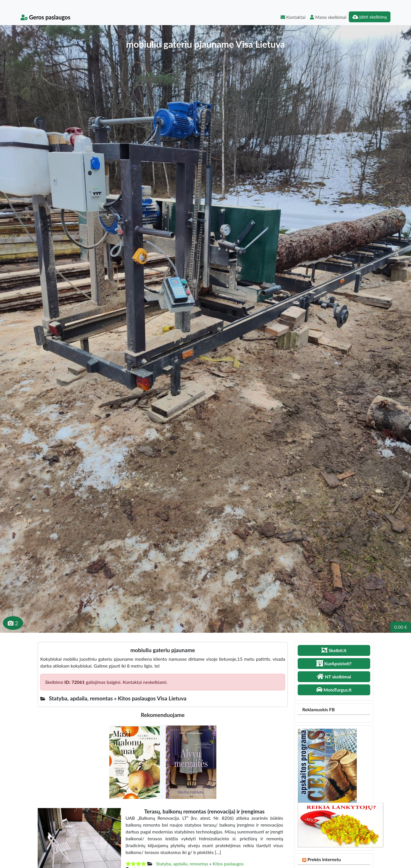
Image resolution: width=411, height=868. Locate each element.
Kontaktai (293, 17)
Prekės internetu (324, 859)
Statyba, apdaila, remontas (182, 864)
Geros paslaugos (46, 17)
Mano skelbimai (328, 17)
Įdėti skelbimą (370, 17)
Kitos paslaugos (228, 864)
